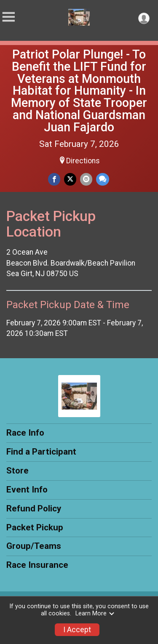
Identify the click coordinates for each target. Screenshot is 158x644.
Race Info (25, 433)
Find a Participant (41, 452)
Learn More (95, 613)
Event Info (27, 490)
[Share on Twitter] (70, 179)
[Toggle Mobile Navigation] (8, 17)
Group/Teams (34, 546)
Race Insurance (37, 565)
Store (17, 471)
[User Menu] (144, 18)
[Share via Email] (86, 179)
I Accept (77, 630)
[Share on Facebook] (54, 179)
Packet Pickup (35, 527)
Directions (83, 161)
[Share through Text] (103, 179)
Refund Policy (34, 508)
